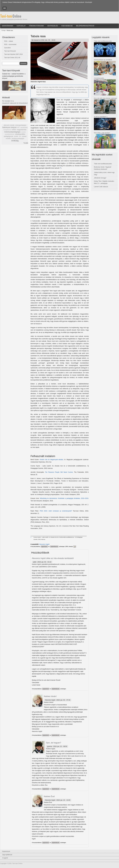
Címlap (3, 30)
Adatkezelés (53, 26)
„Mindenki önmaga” (100, 178)
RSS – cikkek (9, 41)
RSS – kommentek (10, 44)
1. (31, 537)
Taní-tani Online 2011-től (12, 58)
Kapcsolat (21, 26)
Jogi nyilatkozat (7, 855)
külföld (14, 130)
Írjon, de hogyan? (54, 743)
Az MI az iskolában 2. (101, 117)
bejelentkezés (54, 547)
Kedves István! (50, 696)
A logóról (5, 858)
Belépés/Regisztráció (85, 26)
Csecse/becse (67, 26)
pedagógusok (8, 136)
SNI (20, 136)
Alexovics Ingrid (44, 544)
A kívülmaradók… (100, 78)
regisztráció (44, 547)
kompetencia (7, 130)
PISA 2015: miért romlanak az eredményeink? (56, 511)
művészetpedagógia (12, 132)
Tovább (26, 143)
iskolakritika (24, 127)
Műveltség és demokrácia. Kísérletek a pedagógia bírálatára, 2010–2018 (64, 498)
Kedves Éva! (49, 796)
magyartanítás (22, 130)
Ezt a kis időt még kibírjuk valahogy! (105, 98)
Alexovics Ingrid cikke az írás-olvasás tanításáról (53, 558)
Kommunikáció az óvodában (103, 60)
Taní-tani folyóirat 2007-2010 (13, 54)
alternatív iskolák (9, 125)
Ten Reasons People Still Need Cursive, (59, 472)
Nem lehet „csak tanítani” (102, 133)
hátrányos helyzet (9, 127)
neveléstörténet (9, 134)
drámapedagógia (21, 125)
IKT (18, 127)
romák (16, 136)
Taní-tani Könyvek (10, 51)
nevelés (23, 132)
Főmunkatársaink (36, 26)
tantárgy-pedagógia (18, 139)
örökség (15, 141)
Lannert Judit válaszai (101, 187)
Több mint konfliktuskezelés (103, 41)
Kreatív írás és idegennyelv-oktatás (52, 460)
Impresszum (6, 851)
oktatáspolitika (20, 134)
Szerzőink (7, 48)
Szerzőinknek (8, 26)
